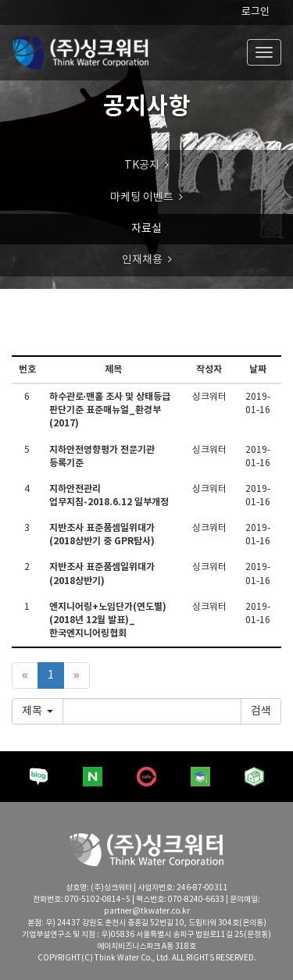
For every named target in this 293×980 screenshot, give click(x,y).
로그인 (255, 12)
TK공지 (142, 166)
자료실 (146, 229)
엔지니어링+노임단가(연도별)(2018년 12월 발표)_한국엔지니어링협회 (108, 620)
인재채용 (142, 260)
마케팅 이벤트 (142, 198)
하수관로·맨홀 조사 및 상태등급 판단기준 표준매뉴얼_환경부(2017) (110, 410)
